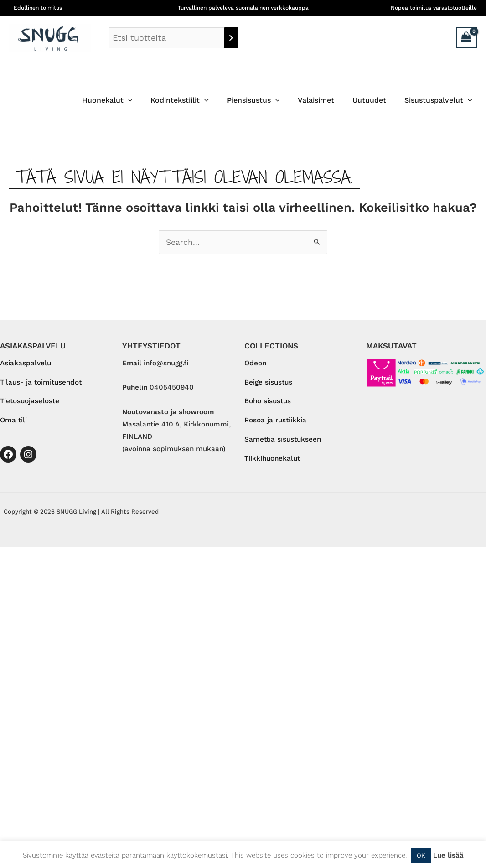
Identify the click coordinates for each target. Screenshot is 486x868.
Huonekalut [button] (127, 100)
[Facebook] (8, 455)
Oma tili (13, 421)
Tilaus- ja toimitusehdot (41, 383)
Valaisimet (325, 100)
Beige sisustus (268, 383)
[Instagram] (28, 455)
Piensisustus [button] (266, 100)
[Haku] (231, 38)
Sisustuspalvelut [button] (440, 100)
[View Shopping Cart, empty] (466, 38)
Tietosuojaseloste (30, 402)
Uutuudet (375, 100)
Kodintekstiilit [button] (196, 100)
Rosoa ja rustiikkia (275, 421)
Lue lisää (448, 855)
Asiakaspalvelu (26, 364)
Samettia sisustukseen (283, 441)
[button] (148, 100)
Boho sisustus (268, 402)
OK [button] (421, 855)
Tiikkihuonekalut (272, 460)
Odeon (255, 364)
